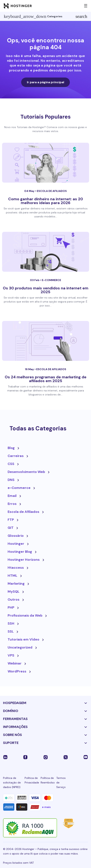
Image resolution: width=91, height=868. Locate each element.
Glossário (16, 536)
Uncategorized (20, 647)
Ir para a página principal (45, 82)
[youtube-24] (86, 757)
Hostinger (16, 544)
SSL (11, 631)
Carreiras (16, 456)
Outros (14, 600)
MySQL (14, 592)
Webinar (15, 663)
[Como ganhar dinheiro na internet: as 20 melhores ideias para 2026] (46, 163)
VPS (11, 655)
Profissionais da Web (25, 615)
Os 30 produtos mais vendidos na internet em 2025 (46, 290)
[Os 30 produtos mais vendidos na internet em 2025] (46, 252)
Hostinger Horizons (24, 560)
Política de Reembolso (48, 780)
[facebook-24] (25, 757)
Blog (11, 448)
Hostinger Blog (20, 552)
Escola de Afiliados (52, 191)
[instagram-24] (46, 757)
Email (12, 496)
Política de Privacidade (32, 780)
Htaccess (16, 568)
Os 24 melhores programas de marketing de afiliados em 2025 (46, 379)
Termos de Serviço (61, 782)
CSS (11, 464)
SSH (11, 623)
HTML (12, 576)
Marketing (16, 584)
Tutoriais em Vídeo (23, 639)
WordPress (17, 671)
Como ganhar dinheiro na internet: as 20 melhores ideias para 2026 (46, 201)
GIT (11, 528)
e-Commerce (51, 280)
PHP (11, 607)
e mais (46, 807)
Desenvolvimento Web (26, 472)
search (81, 16)
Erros (12, 504)
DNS (11, 480)
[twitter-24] (66, 757)
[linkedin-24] (5, 757)
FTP (11, 520)
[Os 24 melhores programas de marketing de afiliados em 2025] (46, 341)
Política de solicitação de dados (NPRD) (12, 782)
